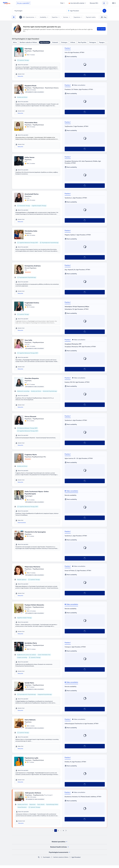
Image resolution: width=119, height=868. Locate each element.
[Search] (104, 11)
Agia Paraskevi (45, 42)
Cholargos (64, 42)
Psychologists (45, 860)
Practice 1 (68, 48)
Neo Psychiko (82, 42)
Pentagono (93, 42)
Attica (15, 42)
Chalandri (55, 42)
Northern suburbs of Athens (28, 42)
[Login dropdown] (105, 3)
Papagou (102, 42)
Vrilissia (73, 42)
